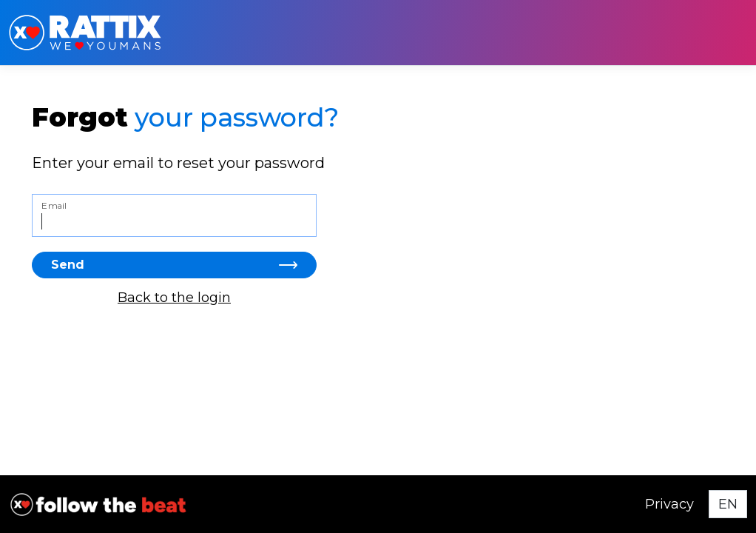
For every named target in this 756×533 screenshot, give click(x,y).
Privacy (669, 504)
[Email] (174, 215)
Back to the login (174, 298)
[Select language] (728, 504)
